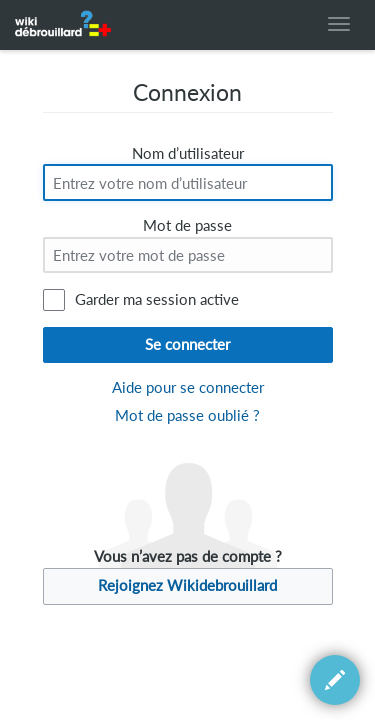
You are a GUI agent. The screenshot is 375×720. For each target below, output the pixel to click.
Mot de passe (187, 225)
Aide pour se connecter (188, 387)
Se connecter (187, 344)
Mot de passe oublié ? (187, 415)
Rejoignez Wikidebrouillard (187, 585)
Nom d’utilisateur (188, 153)
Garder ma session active (157, 299)
